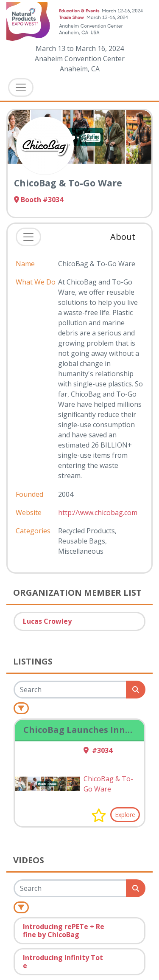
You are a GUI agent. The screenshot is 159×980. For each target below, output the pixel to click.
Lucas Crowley (47, 621)
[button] (99, 815)
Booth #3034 (39, 200)
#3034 (98, 750)
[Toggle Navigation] (21, 87)
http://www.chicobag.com (98, 513)
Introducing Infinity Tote (63, 962)
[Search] (70, 690)
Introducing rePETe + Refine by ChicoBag (64, 931)
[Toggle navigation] (28, 237)
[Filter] (21, 708)
